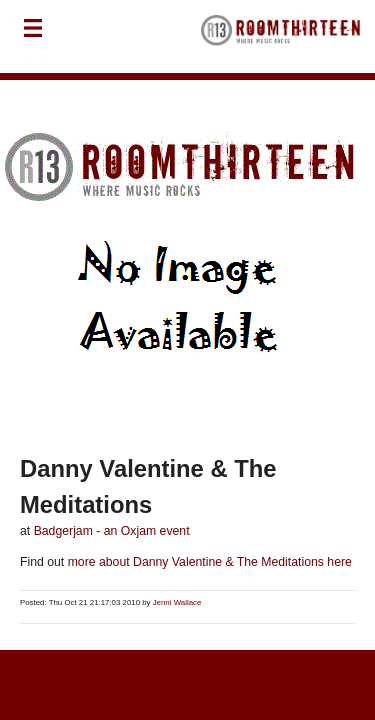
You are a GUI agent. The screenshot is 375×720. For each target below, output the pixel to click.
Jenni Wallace (177, 602)
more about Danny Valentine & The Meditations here (208, 562)
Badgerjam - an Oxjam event (112, 531)
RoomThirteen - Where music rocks (281, 36)
